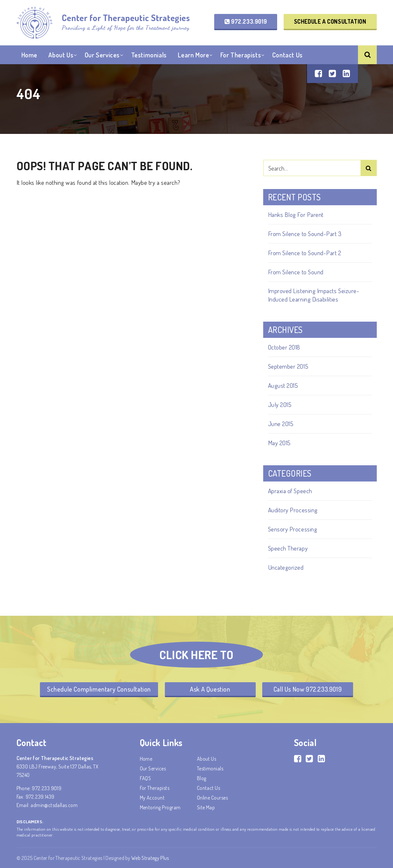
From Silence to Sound (296, 272)
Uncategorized (286, 567)
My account (152, 798)
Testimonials (149, 55)
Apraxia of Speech (290, 491)
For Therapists (241, 55)
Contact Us (288, 55)
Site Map (206, 807)
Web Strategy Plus (150, 858)
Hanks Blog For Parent (296, 214)
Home (29, 55)
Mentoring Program (160, 807)
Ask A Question (210, 689)
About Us (61, 55)
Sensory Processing (293, 529)
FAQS (146, 778)
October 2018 (284, 347)
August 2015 (283, 385)
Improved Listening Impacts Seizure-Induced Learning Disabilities (314, 295)
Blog (202, 778)
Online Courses (213, 798)
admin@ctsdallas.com (54, 805)
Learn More (193, 55)
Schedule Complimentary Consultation (99, 689)
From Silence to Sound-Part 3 (305, 234)
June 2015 (281, 424)
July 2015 (280, 404)
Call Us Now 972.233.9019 (308, 689)
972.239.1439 (40, 797)
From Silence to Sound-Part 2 (305, 253)
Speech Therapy (288, 548)
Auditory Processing (293, 510)
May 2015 (279, 443)
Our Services (102, 55)
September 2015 (288, 366)
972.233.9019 (246, 21)
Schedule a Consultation (330, 21)
